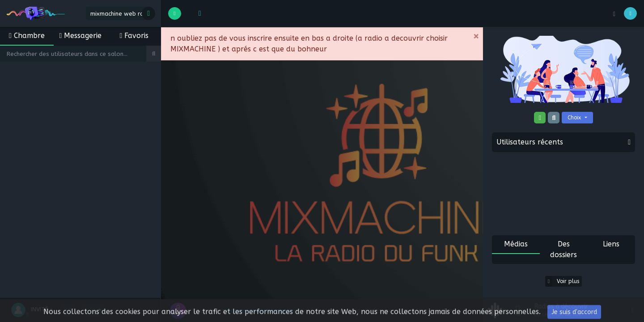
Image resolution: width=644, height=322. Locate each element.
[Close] (476, 37)
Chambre (27, 36)
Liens (611, 244)
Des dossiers (563, 249)
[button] (198, 13)
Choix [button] (575, 118)
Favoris (134, 36)
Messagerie (81, 36)
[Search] (73, 54)
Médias (516, 244)
